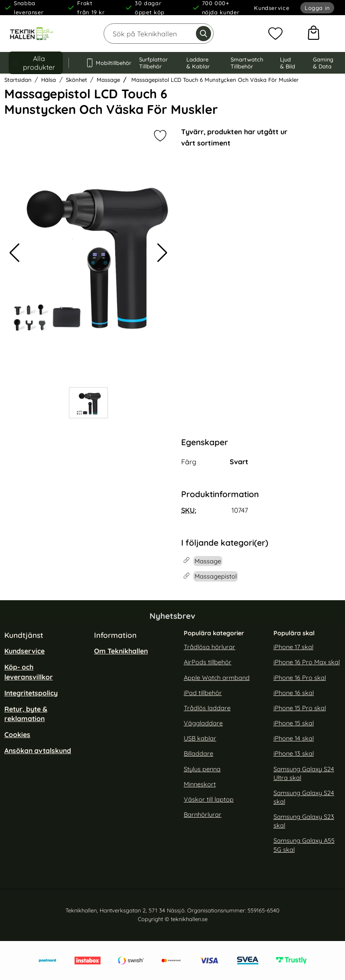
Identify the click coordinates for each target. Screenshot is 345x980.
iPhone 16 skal (294, 693)
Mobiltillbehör (104, 63)
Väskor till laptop (209, 799)
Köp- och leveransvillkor (29, 672)
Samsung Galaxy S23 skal (304, 821)
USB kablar (200, 738)
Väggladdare (203, 723)
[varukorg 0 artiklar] (314, 34)
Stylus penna (202, 769)
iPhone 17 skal (293, 647)
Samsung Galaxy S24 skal (304, 797)
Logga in (317, 8)
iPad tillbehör (203, 693)
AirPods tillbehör (208, 662)
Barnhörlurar (203, 815)
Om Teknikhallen (121, 651)
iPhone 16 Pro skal (300, 678)
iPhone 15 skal (294, 723)
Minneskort (200, 784)
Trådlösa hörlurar (210, 647)
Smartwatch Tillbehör (247, 63)
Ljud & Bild (288, 63)
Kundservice (272, 8)
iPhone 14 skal (294, 738)
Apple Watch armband (217, 678)
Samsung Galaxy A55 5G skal (304, 845)
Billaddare (199, 754)
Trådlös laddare (207, 708)
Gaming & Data (323, 63)
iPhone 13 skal (294, 754)
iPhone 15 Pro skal (300, 708)
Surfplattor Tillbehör (153, 63)
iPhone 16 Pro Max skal (307, 662)
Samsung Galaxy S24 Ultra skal (304, 773)
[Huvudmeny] (36, 63)
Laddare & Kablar (198, 63)
